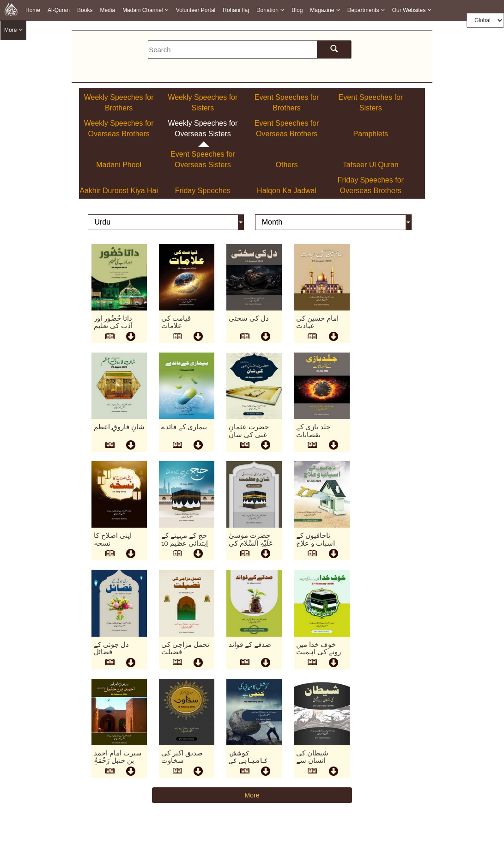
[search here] (334, 49)
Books (85, 10)
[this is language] (166, 223)
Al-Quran (59, 10)
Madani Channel (146, 10)
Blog (297, 10)
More (252, 795)
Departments (366, 10)
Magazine (325, 10)
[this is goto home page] (11, 9)
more (13, 30)
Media (107, 10)
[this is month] (333, 223)
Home (33, 10)
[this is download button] (131, 337)
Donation (270, 10)
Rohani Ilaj (236, 10)
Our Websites (412, 10)
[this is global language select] (485, 20)
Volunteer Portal (196, 10)
